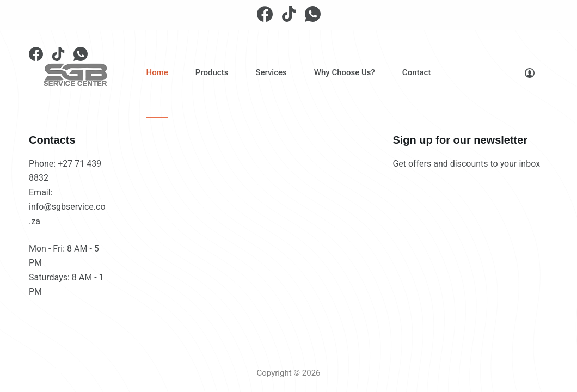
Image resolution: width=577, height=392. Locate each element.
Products (212, 72)
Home (157, 72)
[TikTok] (289, 14)
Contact (417, 72)
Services (271, 72)
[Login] (530, 73)
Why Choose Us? (345, 72)
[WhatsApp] (313, 14)
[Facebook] (265, 14)
